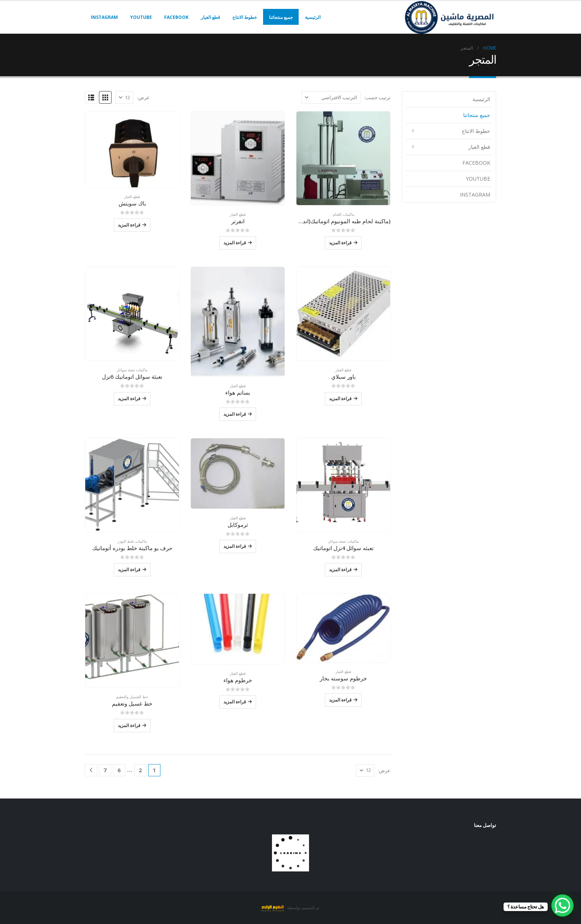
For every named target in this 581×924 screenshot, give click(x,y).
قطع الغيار (210, 17)
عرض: (143, 97)
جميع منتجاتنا (281, 17)
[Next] (91, 770)
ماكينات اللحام (343, 214)
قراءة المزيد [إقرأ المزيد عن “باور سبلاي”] (340, 399)
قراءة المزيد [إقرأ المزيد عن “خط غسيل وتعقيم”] (129, 725)
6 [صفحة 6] (119, 770)
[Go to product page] (343, 158)
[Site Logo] (450, 17)
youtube (141, 17)
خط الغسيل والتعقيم (132, 697)
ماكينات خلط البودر (132, 541)
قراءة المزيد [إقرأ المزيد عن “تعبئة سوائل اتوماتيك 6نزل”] (129, 399)
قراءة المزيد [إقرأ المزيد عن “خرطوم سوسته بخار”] (340, 700)
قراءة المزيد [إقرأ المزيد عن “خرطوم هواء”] (235, 702)
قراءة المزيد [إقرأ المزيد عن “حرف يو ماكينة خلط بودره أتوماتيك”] (129, 570)
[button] (105, 97)
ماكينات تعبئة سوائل (132, 370)
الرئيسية (313, 17)
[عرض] (124, 97)
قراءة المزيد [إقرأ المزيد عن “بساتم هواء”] (235, 414)
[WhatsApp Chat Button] (562, 905)
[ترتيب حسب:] (331, 97)
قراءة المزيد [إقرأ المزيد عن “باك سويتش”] (129, 225)
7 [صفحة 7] (105, 770)
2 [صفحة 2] (140, 770)
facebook (176, 17)
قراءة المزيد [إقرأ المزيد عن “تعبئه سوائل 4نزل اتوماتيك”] (340, 570)
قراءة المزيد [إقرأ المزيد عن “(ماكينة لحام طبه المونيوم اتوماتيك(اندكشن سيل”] (340, 243)
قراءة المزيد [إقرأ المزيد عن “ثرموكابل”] (235, 546)
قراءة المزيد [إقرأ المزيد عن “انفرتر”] (235, 243)
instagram (104, 17)
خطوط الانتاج (245, 17)
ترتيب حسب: (377, 97)
